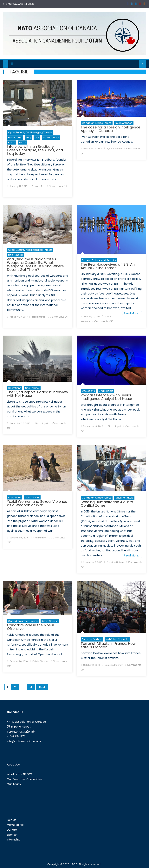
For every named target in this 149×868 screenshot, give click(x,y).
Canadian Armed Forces (97, 123)
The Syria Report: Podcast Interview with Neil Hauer (38, 394)
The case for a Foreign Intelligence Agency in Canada (110, 129)
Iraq (28, 137)
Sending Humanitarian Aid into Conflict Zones (107, 504)
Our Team (14, 784)
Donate (12, 830)
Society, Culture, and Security (99, 260)
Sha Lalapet (32, 388)
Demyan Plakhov (92, 639)
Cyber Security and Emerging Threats (30, 132)
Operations (15, 388)
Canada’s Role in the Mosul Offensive (30, 627)
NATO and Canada (117, 639)
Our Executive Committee (25, 779)
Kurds (12, 143)
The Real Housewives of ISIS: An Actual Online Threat (108, 266)
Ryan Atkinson (124, 123)
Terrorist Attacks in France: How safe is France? (108, 645)
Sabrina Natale (124, 498)
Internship (13, 840)
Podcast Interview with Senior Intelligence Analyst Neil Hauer (107, 397)
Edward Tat (15, 137)
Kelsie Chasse (50, 621)
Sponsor (12, 835)
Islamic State (51, 137)
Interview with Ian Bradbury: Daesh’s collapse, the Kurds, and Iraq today (35, 150)
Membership (15, 825)
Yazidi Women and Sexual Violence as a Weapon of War (37, 503)
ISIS (37, 137)
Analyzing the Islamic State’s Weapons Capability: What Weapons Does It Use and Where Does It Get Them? (35, 264)
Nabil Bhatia (15, 255)
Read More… (132, 313)
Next (42, 687)
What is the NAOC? (20, 774)
